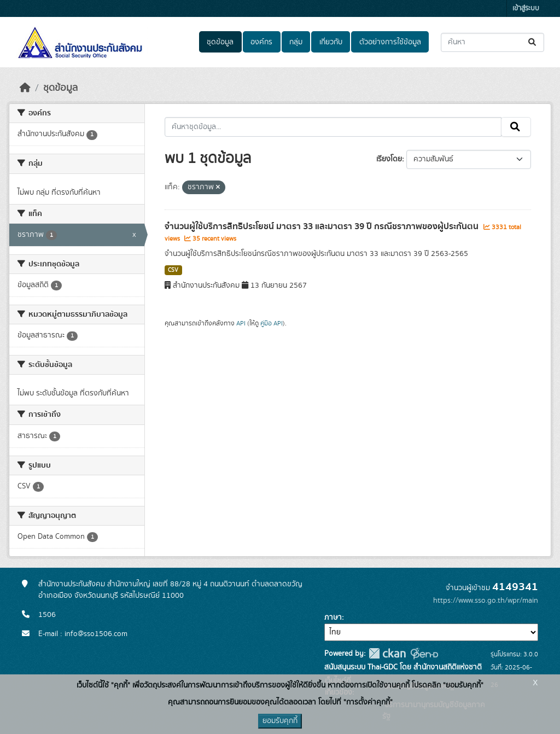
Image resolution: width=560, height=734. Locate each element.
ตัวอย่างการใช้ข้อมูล (390, 42)
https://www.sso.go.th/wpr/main (486, 601)
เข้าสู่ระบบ (526, 8)
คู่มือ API (272, 323)
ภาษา (333, 618)
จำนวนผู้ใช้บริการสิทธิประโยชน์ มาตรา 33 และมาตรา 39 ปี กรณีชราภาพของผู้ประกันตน (323, 226)
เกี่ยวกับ (331, 42)
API (241, 323)
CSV (173, 270)
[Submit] (533, 42)
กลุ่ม (296, 42)
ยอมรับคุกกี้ (280, 721)
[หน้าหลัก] (25, 88)
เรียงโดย (389, 159)
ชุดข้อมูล (220, 42)
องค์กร (261, 42)
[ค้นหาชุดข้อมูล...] (492, 42)
